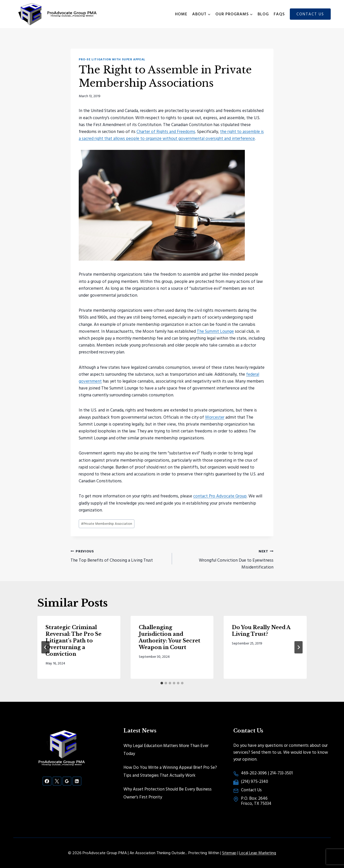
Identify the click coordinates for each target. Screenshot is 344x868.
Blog (263, 14)
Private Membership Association (107, 524)
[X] (57, 781)
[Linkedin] (77, 781)
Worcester (215, 417)
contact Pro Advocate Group (220, 496)
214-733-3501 (281, 773)
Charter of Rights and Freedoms (166, 131)
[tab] (162, 683)
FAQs (279, 14)
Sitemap (229, 853)
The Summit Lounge (215, 331)
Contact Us (310, 14)
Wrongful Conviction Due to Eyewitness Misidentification (225, 559)
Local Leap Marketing (258, 853)
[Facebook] (47, 781)
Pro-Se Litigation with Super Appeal (112, 59)
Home (181, 14)
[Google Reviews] (67, 781)
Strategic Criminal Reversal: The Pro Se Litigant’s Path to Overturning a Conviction (73, 641)
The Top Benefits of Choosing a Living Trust (119, 555)
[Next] (299, 647)
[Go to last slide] (45, 647)
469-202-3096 (254, 773)
